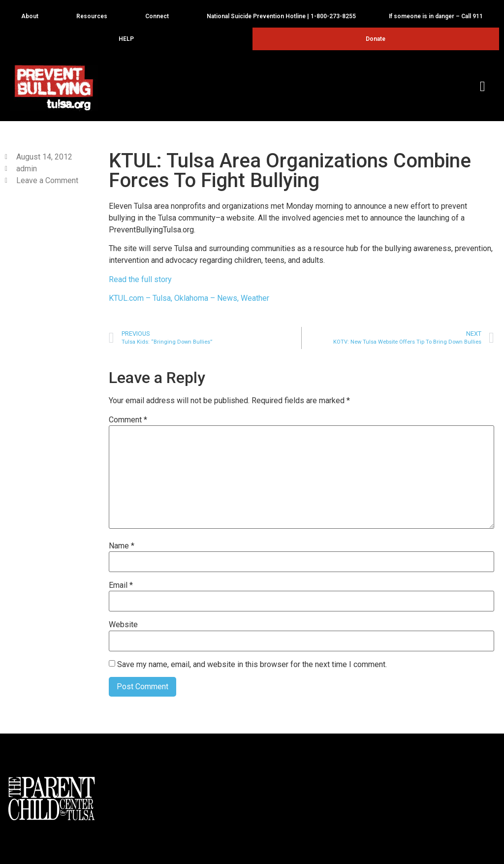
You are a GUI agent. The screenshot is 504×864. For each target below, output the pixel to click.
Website (123, 625)
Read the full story (140, 279)
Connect (159, 16)
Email (121, 585)
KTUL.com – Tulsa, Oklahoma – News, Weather (189, 298)
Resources (94, 16)
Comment (128, 420)
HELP (129, 39)
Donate (376, 39)
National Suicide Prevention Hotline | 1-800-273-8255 (281, 16)
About (32, 16)
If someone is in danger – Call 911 (436, 16)
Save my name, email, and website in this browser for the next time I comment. (252, 665)
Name (122, 546)
